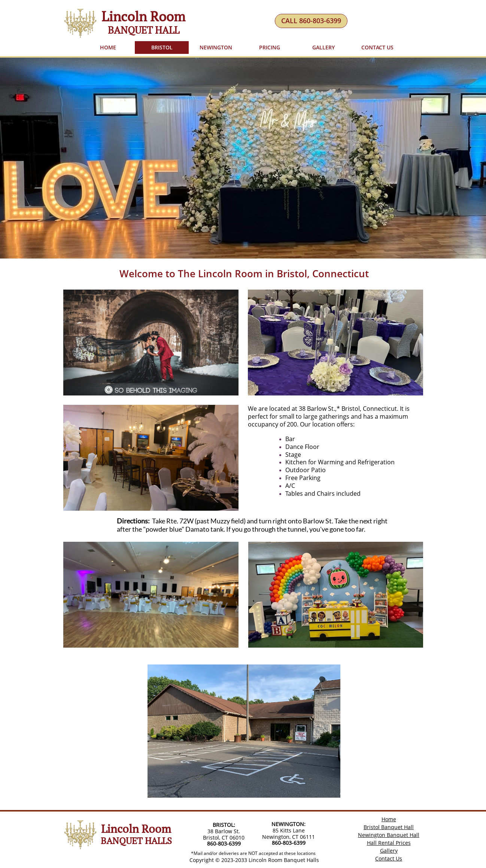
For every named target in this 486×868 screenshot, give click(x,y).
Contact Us (389, 858)
